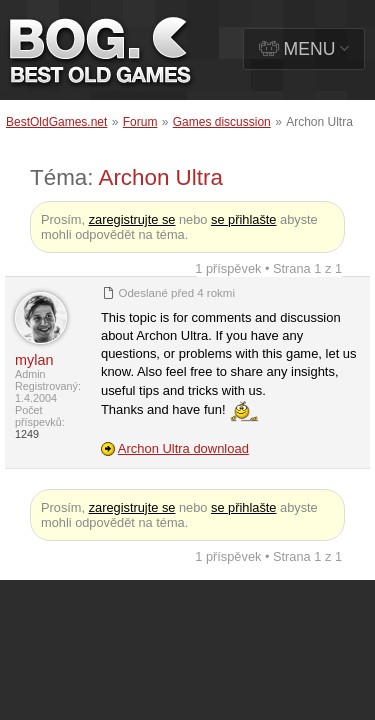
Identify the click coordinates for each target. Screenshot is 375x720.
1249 (27, 434)
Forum (140, 122)
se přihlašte (243, 219)
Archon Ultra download (183, 448)
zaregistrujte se (132, 219)
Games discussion (222, 122)
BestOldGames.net (56, 122)
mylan (34, 360)
